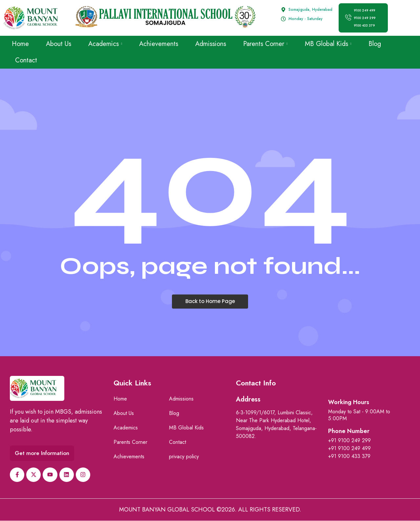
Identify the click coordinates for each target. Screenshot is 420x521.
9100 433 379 (365, 25)
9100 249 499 (365, 10)
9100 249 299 (365, 18)
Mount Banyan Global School (167, 510)
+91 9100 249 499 (349, 448)
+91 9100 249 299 (349, 440)
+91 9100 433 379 (349, 456)
